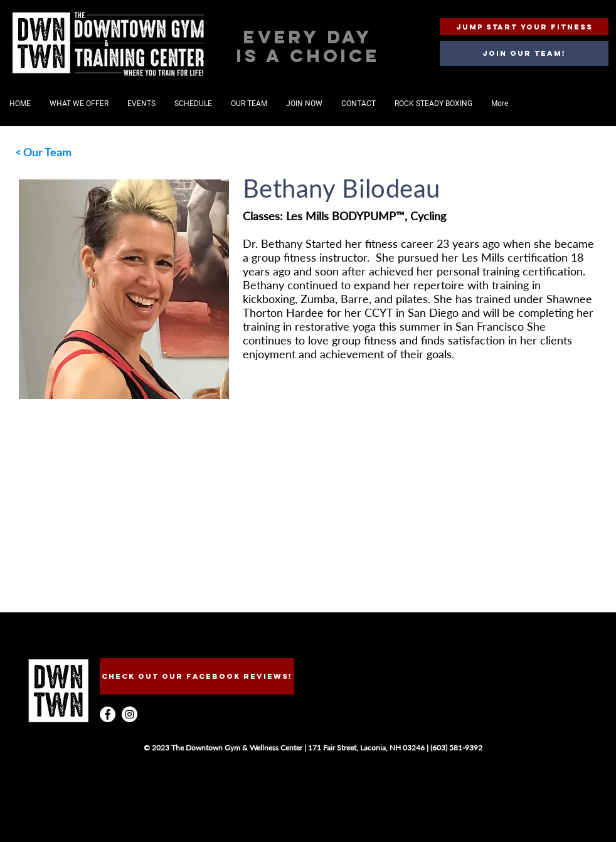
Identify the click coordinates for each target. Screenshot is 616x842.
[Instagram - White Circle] (130, 714)
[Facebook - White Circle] (108, 714)
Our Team (47, 152)
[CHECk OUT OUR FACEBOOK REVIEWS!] (197, 676)
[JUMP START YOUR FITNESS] (524, 27)
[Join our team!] (524, 53)
